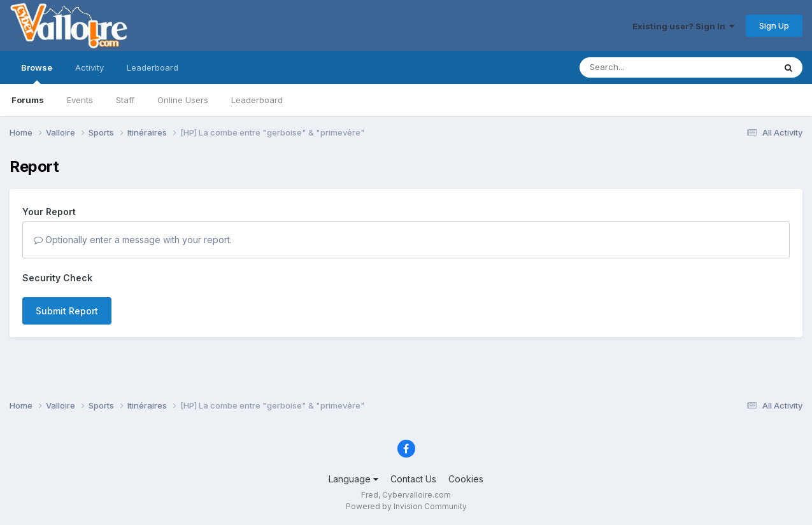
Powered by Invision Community (406, 506)
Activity (89, 67)
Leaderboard (257, 100)
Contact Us (413, 479)
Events (80, 100)
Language (353, 479)
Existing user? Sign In (683, 26)
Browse (37, 73)
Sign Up (774, 25)
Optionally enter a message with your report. (133, 240)
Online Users (183, 100)
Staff (125, 100)
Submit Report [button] (67, 311)
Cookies (466, 479)
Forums (28, 100)
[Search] (642, 67)
